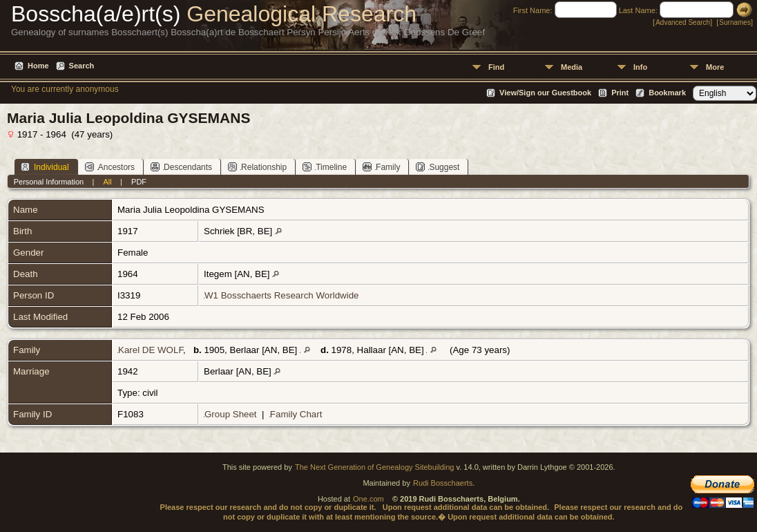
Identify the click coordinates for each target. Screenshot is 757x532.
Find (496, 67)
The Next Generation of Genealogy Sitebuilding (375, 467)
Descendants (181, 167)
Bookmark (667, 93)
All (108, 182)
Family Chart (296, 414)
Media (572, 67)
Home (38, 66)
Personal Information (49, 182)
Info (640, 67)
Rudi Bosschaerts (443, 483)
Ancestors (110, 167)
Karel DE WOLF (151, 350)
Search (82, 66)
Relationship (257, 167)
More (715, 67)
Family (381, 167)
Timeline (325, 167)
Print (620, 93)
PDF (139, 182)
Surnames (735, 22)
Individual (45, 167)
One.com (368, 499)
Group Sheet (231, 414)
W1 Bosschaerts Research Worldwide (281, 295)
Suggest (438, 167)
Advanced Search (683, 22)
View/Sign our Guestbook (545, 93)
